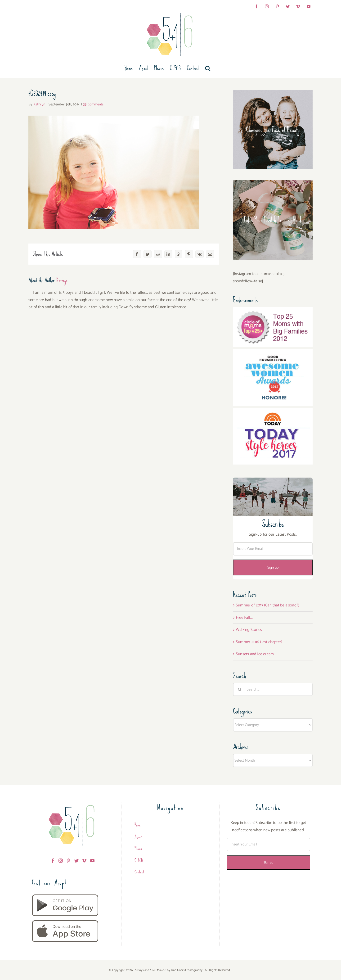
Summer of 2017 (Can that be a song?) (268, 605)
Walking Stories (249, 630)
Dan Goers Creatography (187, 970)
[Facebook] (53, 861)
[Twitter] (76, 861)
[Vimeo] (84, 861)
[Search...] (273, 689)
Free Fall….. (245, 618)
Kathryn (39, 104)
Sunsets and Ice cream (255, 654)
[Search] (240, 689)
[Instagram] (61, 861)
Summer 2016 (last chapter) (259, 642)
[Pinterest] (68, 861)
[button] (208, 68)
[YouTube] (92, 861)
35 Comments (93, 104)
